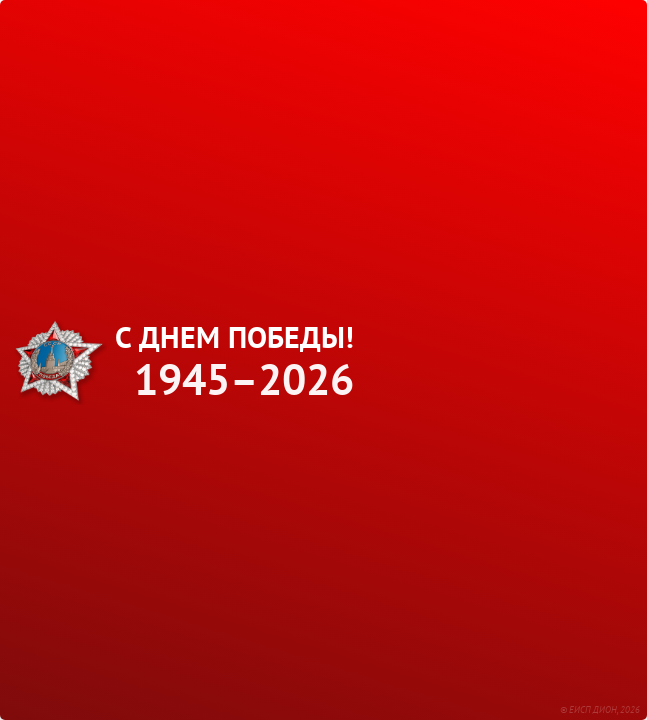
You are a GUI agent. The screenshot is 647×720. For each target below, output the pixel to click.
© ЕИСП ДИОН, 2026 (600, 709)
